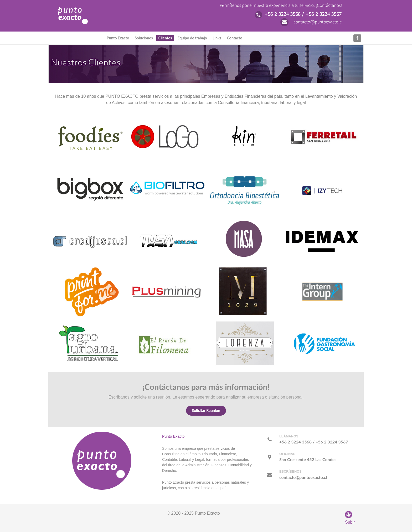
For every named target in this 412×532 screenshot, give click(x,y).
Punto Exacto (173, 436)
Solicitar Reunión (206, 410)
